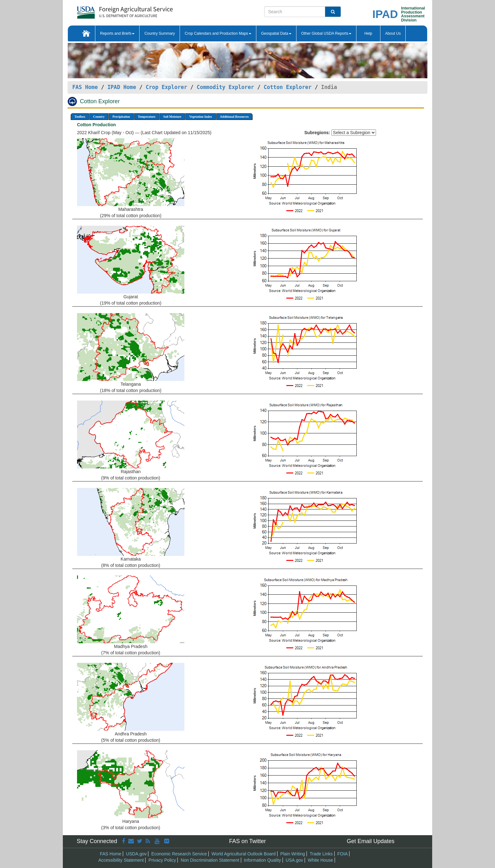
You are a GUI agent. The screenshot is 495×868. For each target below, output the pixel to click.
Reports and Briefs (117, 33)
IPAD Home (122, 87)
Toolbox (80, 117)
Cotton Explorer (288, 87)
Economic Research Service (179, 854)
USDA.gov (136, 854)
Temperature (147, 117)
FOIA (343, 854)
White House (320, 860)
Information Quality (262, 860)
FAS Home (85, 87)
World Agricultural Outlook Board (244, 854)
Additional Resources (234, 117)
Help (368, 33)
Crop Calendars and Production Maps (218, 33)
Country (99, 117)
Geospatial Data (276, 33)
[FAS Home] (109, 10)
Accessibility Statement (121, 860)
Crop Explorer (166, 87)
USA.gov (294, 860)
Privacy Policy (162, 860)
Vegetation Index (200, 117)
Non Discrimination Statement (210, 860)
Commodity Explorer (225, 87)
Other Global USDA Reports (326, 33)
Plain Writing (293, 854)
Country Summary (160, 33)
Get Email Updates (370, 841)
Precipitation (121, 117)
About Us (393, 33)
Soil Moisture (172, 117)
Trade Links (321, 854)
